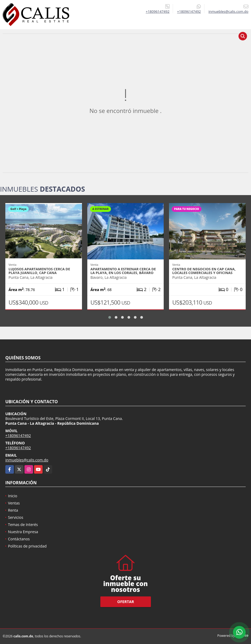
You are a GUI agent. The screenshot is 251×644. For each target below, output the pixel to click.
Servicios (16, 517)
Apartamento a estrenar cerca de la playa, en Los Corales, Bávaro (123, 271)
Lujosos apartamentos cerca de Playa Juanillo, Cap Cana (39, 271)
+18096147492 (157, 11)
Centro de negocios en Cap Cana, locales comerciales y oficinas (204, 271)
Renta (13, 510)
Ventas (14, 503)
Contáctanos (19, 539)
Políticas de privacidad (27, 546)
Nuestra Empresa (23, 532)
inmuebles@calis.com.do (27, 460)
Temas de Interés (23, 525)
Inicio (13, 496)
